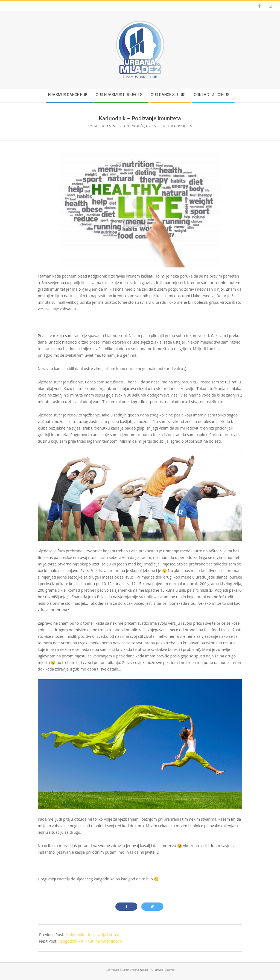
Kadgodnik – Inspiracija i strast (92, 935)
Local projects (180, 126)
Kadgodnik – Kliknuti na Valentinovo (90, 941)
